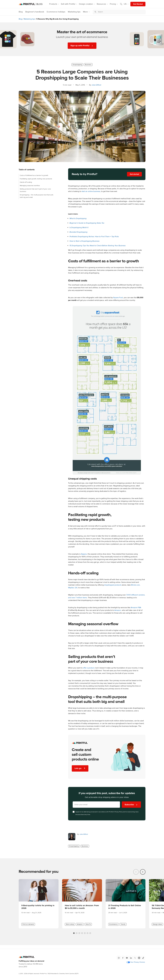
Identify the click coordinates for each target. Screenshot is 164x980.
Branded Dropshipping (78, 232)
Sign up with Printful (82, 46)
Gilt (76, 588)
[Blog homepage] (31, 4)
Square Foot (118, 298)
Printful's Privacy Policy (116, 812)
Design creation (87, 4)
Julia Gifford (96, 85)
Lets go (80, 768)
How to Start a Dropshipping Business (84, 241)
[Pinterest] (139, 958)
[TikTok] (143, 958)
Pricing (114, 4)
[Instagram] (119, 958)
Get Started (138, 4)
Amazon (118, 610)
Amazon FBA (136, 608)
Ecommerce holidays (56, 12)
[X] (135, 958)
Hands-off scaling (26, 182)
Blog (21, 12)
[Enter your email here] (96, 805)
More (87, 12)
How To (88, 924)
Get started (134, 174)
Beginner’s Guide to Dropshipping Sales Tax (87, 223)
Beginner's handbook (35, 12)
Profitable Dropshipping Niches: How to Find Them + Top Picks (94, 237)
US (124, 4)
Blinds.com (135, 585)
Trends (123, 924)
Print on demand (28, 924)
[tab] (74, 933)
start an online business (91, 191)
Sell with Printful (69, 4)
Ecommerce (113, 924)
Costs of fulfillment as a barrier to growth (34, 175)
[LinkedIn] (131, 958)
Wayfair (71, 588)
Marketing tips (74, 12)
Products (54, 4)
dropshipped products (113, 585)
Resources (103, 4)
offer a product (89, 668)
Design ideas (157, 924)
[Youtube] (127, 958)
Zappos (84, 554)
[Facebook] (123, 958)
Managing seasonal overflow (30, 186)
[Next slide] (143, 872)
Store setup (70, 924)
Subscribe (131, 805)
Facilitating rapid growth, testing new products (36, 179)
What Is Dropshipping (78, 218)
